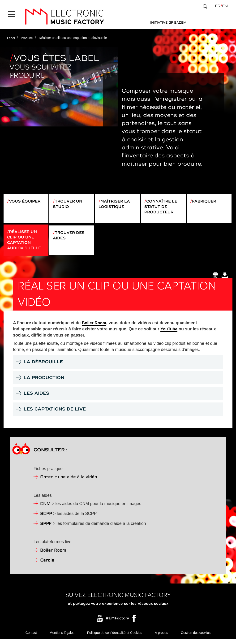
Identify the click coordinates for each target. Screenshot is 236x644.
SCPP (46, 518)
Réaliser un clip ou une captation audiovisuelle (26, 241)
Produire (28, 34)
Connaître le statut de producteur (163, 204)
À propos (161, 637)
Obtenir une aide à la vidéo (69, 481)
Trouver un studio (69, 201)
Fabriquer (206, 198)
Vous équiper (27, 198)
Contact (31, 637)
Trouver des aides (71, 235)
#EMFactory (117, 622)
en (225, 6)
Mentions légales (62, 637)
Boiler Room (94, 325)
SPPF (46, 528)
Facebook (134, 623)
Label (11, 34)
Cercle (47, 564)
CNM (45, 508)
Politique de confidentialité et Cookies (115, 637)
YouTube (169, 331)
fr (218, 6)
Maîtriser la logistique (116, 201)
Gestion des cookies (196, 637)
